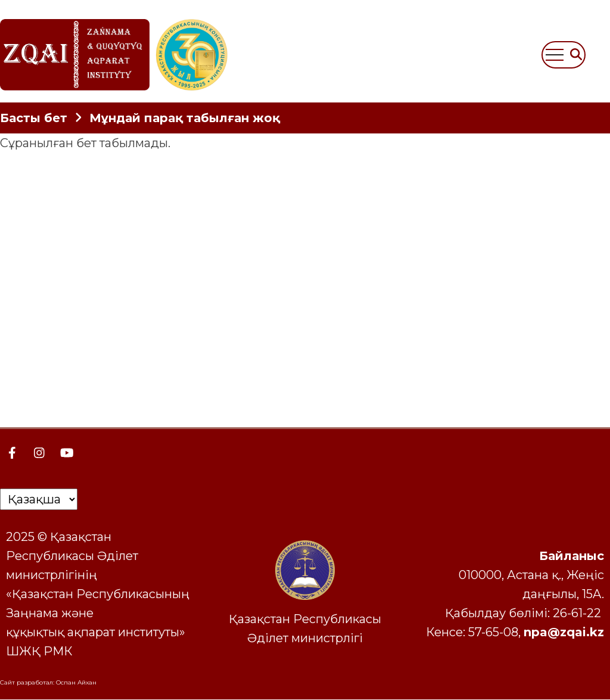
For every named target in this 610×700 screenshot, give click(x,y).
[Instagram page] (39, 453)
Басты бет (34, 118)
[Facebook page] (12, 453)
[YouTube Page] (67, 453)
